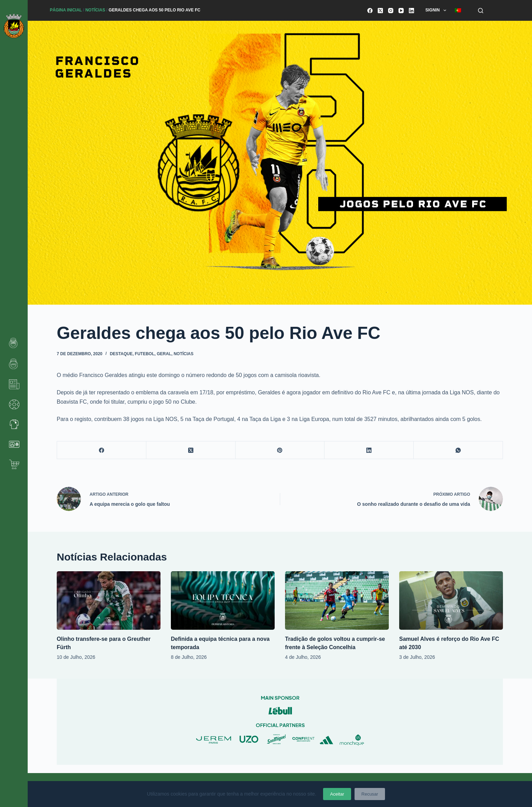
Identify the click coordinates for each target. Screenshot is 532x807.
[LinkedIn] (411, 11)
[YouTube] (401, 11)
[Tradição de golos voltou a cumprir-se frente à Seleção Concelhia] (337, 600)
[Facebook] (370, 11)
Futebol (145, 354)
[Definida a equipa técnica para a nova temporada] (223, 600)
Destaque (121, 354)
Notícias (95, 10)
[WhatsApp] (458, 450)
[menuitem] (458, 10)
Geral (164, 354)
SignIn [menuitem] (437, 10)
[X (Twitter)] (380, 11)
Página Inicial (66, 10)
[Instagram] (391, 11)
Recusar (370, 794)
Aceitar (337, 794)
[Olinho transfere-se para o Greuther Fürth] (109, 600)
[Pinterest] (280, 450)
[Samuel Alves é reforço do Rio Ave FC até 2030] (451, 600)
